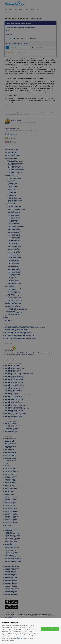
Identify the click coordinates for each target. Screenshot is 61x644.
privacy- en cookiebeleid (24, 637)
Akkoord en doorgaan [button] (50, 629)
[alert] (30, 322)
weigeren (19, 639)
